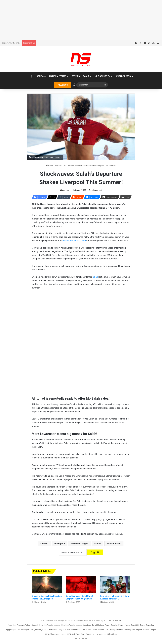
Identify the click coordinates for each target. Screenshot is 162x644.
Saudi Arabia (115, 544)
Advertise (12, 625)
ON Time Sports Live (114, 630)
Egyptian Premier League (50, 625)
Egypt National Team (101, 625)
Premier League (80, 544)
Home (50, 165)
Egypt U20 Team (138, 625)
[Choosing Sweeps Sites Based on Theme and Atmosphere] (47, 585)
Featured (59, 165)
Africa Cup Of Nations (95, 630)
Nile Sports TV (102, 76)
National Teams (58, 76)
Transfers (90, 634)
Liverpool (60, 544)
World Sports (123, 76)
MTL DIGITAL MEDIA (112, 620)
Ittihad (45, 544)
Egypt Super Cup (13, 630)
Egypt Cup (150, 625)
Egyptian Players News (120, 625)
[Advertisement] (81, 20)
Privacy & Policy (23, 625)
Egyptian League (80, 76)
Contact (35, 625)
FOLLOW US (63, 85)
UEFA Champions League (56, 634)
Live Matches (101, 634)
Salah (95, 277)
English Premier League (146, 630)
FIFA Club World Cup (76, 634)
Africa (40, 76)
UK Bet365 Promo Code (74, 241)
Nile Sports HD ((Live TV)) (32, 630)
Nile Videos (112, 634)
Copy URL (95, 552)
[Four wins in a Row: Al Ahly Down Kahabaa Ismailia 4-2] (115, 585)
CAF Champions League (54, 630)
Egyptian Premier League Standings (76, 625)
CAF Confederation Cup (75, 630)
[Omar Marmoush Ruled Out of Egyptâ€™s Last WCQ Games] (81, 585)
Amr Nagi (66, 190)
